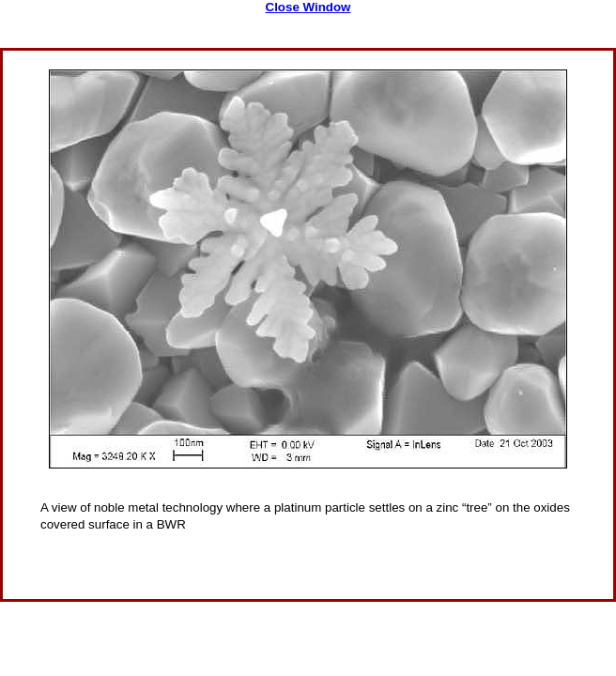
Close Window (308, 7)
